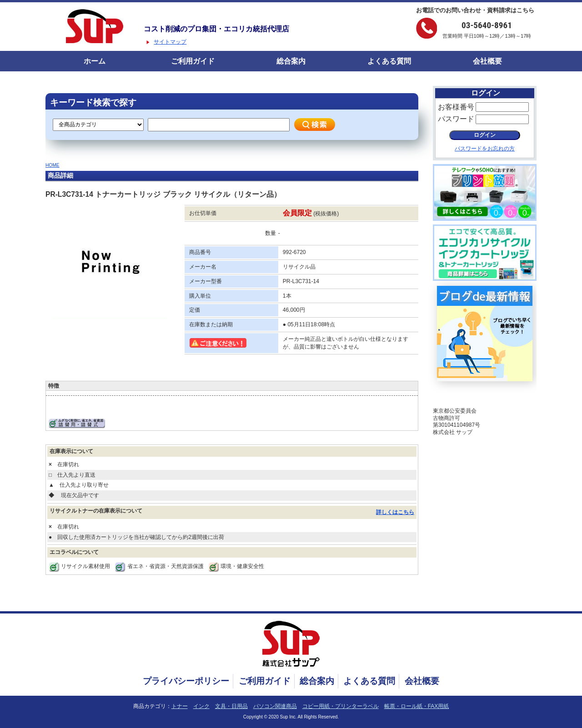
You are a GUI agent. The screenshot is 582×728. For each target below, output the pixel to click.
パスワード (456, 119)
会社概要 (487, 61)
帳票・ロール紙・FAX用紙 (417, 706)
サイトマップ (170, 42)
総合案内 (291, 61)
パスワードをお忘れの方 (485, 149)
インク (201, 706)
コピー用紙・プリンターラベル (341, 706)
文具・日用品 (231, 706)
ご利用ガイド (193, 61)
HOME (53, 165)
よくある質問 (389, 61)
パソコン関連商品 (275, 706)
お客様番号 (456, 107)
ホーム (95, 61)
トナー (180, 706)
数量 (271, 233)
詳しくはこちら (395, 512)
